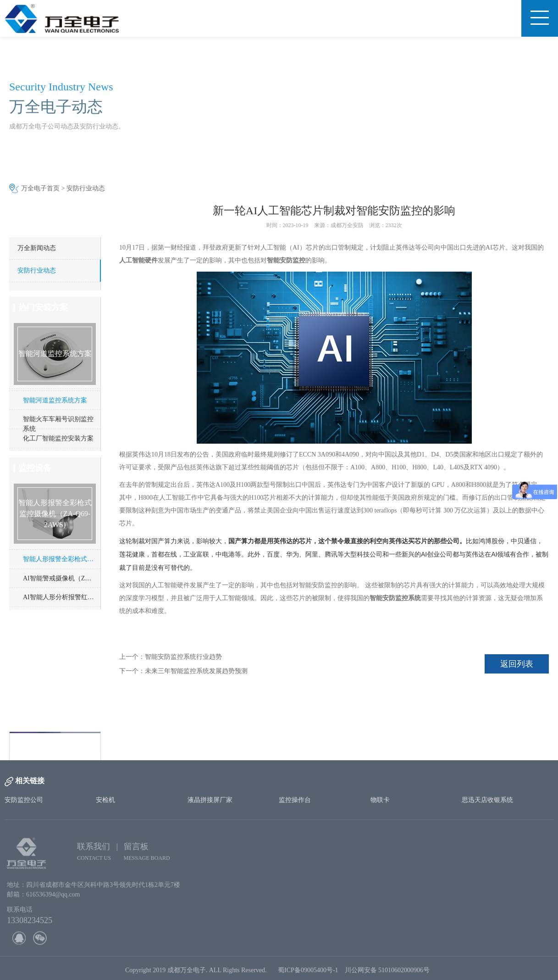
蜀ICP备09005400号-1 (308, 974)
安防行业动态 (86, 188)
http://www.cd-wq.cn (53, 747)
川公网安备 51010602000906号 (389, 974)
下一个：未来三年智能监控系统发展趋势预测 (183, 671)
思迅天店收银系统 (487, 800)
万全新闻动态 (37, 248)
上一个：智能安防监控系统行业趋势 (171, 657)
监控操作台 (295, 800)
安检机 (105, 800)
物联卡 (380, 800)
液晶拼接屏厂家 (210, 800)
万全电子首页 (40, 188)
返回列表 (517, 664)
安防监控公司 (24, 800)
